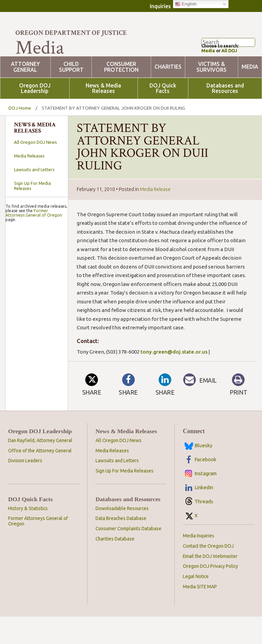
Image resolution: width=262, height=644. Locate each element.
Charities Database (115, 566)
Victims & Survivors (212, 94)
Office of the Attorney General (40, 478)
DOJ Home (20, 135)
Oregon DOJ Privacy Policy (210, 593)
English (186, 4)
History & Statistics (28, 536)
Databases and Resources (225, 116)
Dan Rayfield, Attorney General (40, 468)
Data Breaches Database (121, 546)
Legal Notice (196, 604)
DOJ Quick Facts (163, 116)
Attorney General (25, 94)
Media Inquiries (199, 563)
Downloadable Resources (122, 536)
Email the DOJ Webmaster (210, 584)
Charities (168, 94)
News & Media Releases (103, 116)
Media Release (155, 217)
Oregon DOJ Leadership (35, 116)
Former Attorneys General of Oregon (34, 402)
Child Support (71, 94)
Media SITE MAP (200, 614)
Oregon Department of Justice (71, 33)
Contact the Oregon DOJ (208, 573)
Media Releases (29, 183)
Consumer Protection (121, 94)
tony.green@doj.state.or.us (174, 379)
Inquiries (160, 6)
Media (209, 77)
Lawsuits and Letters (34, 197)
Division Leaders (25, 488)
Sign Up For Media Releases (32, 213)
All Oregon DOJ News (35, 169)
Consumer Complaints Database (128, 556)
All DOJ (232, 77)
